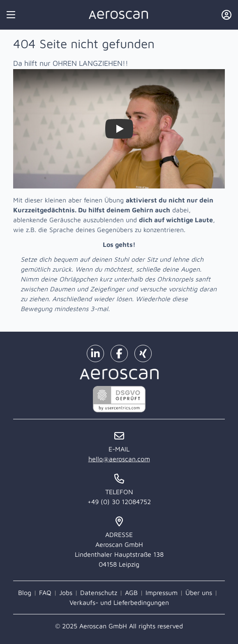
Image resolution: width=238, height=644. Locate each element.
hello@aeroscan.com (119, 459)
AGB (131, 593)
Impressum (162, 593)
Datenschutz (99, 593)
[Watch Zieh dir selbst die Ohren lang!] (119, 129)
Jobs (66, 593)
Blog (25, 593)
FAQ (45, 593)
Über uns (199, 593)
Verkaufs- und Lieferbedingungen (119, 602)
